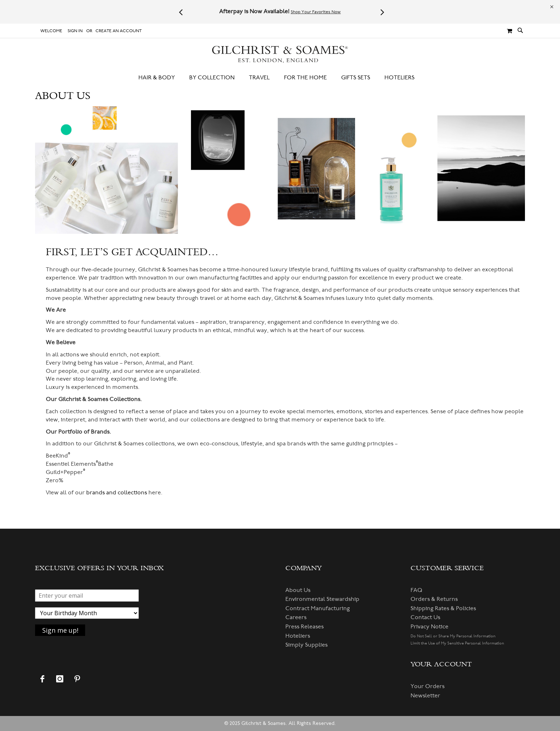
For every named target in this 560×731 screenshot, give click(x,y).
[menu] (280, 78)
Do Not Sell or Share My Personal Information (453, 636)
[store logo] (280, 55)
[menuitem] (160, 78)
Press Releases (304, 627)
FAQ (416, 590)
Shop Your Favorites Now (316, 12)
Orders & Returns (434, 599)
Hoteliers (298, 636)
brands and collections (117, 493)
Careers (296, 617)
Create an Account (119, 31)
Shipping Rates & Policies (443, 608)
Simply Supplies (306, 645)
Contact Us (425, 617)
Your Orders (428, 686)
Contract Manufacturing (318, 608)
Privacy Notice (429, 627)
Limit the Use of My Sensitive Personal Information (457, 643)
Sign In (75, 31)
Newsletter (425, 696)
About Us (298, 590)
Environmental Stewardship (322, 599)
